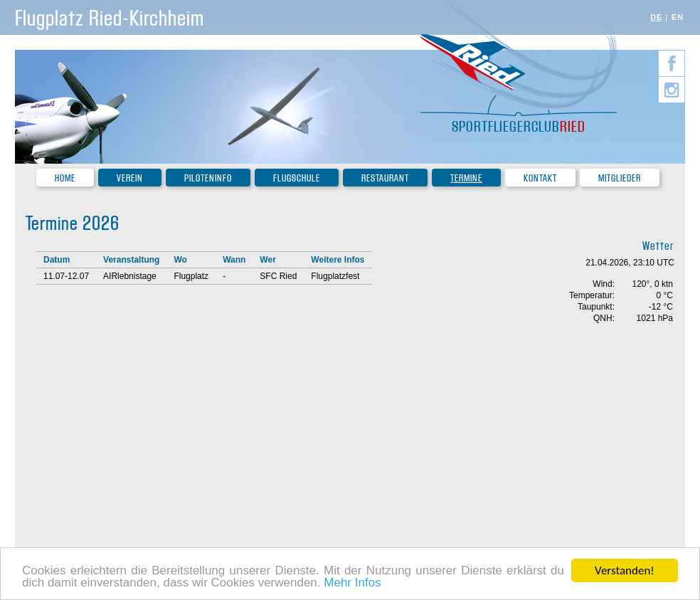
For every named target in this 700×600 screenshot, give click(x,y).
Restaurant (385, 178)
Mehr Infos (352, 584)
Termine (466, 178)
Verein (130, 178)
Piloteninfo (208, 178)
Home (65, 178)
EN (678, 17)
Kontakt (540, 178)
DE (656, 17)
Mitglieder (620, 178)
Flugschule (297, 178)
